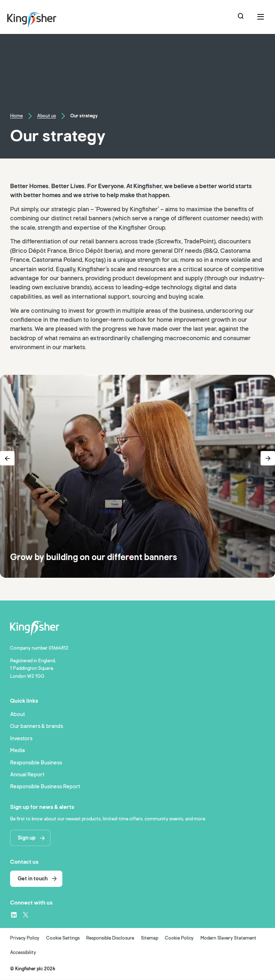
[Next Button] (268, 458)
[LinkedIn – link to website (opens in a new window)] (14, 915)
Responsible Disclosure (110, 938)
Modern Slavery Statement (228, 938)
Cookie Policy (179, 938)
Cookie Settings (63, 938)
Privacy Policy (25, 938)
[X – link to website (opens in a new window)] (26, 915)
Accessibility (23, 953)
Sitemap (150, 938)
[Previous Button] (7, 458)
